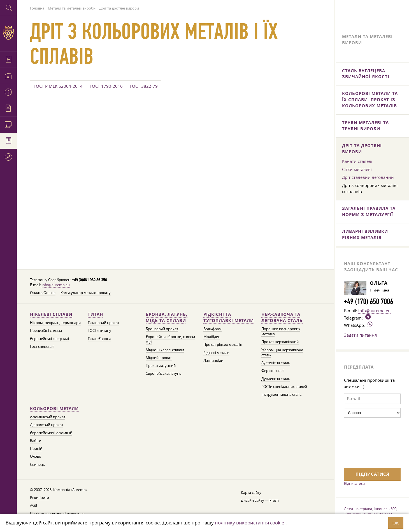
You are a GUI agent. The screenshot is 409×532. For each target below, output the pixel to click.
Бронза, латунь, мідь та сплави (167, 316)
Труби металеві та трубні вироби (365, 126)
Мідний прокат (159, 357)
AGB (33, 506)
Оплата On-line (43, 291)
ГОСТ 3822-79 (144, 87)
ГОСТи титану (99, 329)
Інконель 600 (385, 510)
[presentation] (367, 443)
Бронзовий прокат (162, 328)
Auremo (8, 33)
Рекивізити (39, 497)
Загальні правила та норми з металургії (369, 213)
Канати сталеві (357, 162)
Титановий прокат (104, 321)
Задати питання (360, 336)
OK (396, 523)
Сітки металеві (357, 170)
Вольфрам (212, 328)
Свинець (38, 464)
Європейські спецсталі (49, 337)
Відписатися (354, 485)
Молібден (212, 335)
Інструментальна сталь (282, 394)
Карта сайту (251, 492)
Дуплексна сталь (276, 378)
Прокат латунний (161, 365)
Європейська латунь (164, 373)
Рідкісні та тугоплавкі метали (229, 316)
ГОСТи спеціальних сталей (284, 386)
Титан (95, 313)
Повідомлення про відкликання (57, 513)
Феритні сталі (273, 370)
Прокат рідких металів (223, 344)
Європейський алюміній (51, 432)
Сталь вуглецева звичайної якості (366, 74)
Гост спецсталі (42, 345)
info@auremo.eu (56, 283)
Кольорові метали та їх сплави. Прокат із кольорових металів (370, 100)
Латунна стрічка (358, 510)
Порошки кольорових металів (281, 330)
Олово (36, 456)
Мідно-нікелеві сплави (165, 349)
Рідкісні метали (216, 351)
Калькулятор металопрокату (86, 291)
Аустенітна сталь (276, 362)
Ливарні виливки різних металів (365, 236)
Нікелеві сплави (51, 313)
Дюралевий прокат (47, 424)
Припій (36, 448)
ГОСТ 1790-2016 (106, 87)
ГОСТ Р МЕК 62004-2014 (58, 87)
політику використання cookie (250, 523)
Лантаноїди (213, 359)
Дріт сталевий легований (368, 178)
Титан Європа (99, 337)
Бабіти (36, 440)
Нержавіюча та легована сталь (282, 316)
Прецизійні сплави (46, 329)
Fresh (274, 500)
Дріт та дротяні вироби (362, 149)
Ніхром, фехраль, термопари (55, 321)
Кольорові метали (54, 408)
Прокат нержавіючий (280, 341)
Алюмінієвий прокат (48, 416)
